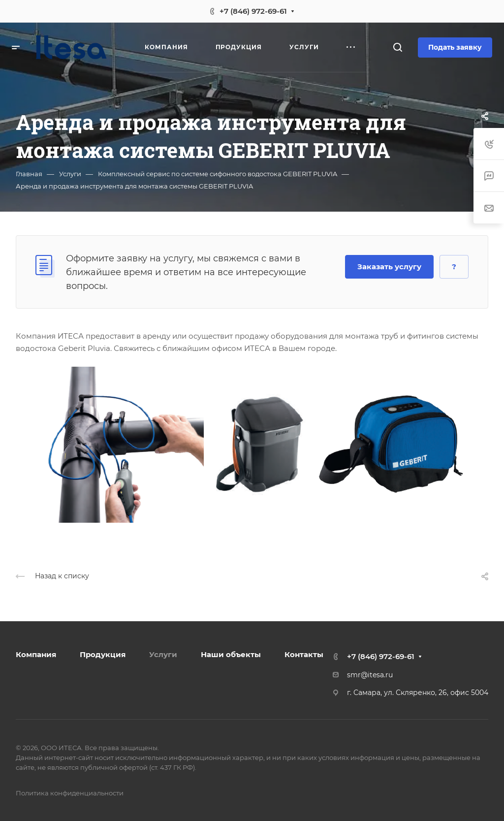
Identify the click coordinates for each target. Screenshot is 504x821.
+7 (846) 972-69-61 (253, 11)
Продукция (103, 654)
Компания (36, 654)
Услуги (163, 654)
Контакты (304, 654)
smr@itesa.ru (370, 675)
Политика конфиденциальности (70, 793)
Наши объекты (231, 654)
